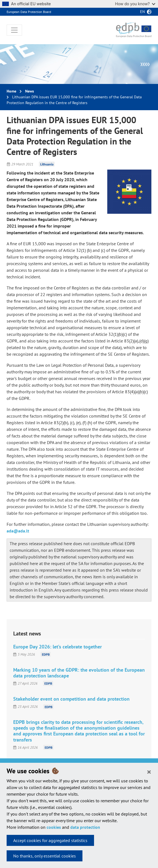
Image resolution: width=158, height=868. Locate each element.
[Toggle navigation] (14, 30)
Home (11, 91)
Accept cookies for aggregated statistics (50, 840)
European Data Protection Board (29, 12)
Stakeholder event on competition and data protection (71, 699)
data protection (85, 827)
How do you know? (135, 4)
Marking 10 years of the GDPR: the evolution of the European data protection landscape (79, 673)
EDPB (46, 654)
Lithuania (47, 164)
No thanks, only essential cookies (45, 856)
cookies (54, 827)
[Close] (149, 772)
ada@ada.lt (18, 531)
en (142, 12)
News (30, 91)
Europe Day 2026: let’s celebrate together (57, 647)
